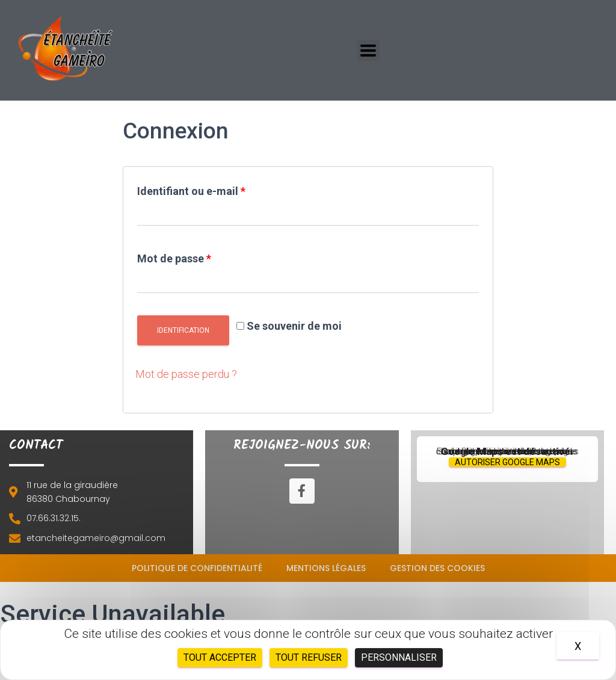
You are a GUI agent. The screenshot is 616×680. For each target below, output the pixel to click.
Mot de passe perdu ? (186, 374)
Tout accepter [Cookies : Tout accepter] (220, 657)
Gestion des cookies (437, 568)
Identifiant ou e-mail (191, 191)
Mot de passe (174, 258)
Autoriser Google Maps (507, 462)
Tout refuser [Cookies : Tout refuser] (309, 657)
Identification (183, 330)
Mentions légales (326, 568)
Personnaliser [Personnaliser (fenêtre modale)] (399, 657)
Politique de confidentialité (197, 568)
